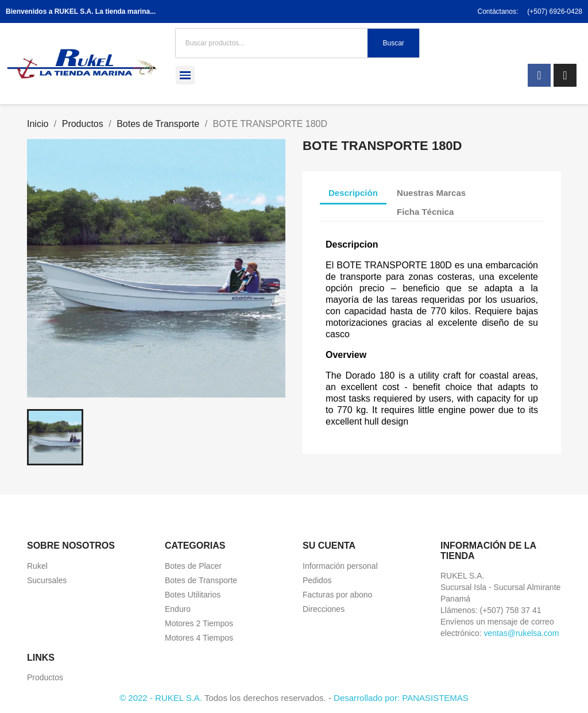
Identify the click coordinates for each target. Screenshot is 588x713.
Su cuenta (329, 546)
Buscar (393, 43)
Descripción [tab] (353, 193)
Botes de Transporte (201, 580)
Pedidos (317, 580)
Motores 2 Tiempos (199, 623)
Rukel (37, 566)
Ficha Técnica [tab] (425, 212)
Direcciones (324, 609)
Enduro (178, 609)
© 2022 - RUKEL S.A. (161, 698)
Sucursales (47, 580)
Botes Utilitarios (193, 595)
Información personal (340, 566)
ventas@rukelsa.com (521, 633)
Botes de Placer (193, 566)
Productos (45, 677)
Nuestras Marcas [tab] (431, 193)
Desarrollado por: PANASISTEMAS (401, 698)
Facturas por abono (337, 595)
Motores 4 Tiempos (199, 638)
